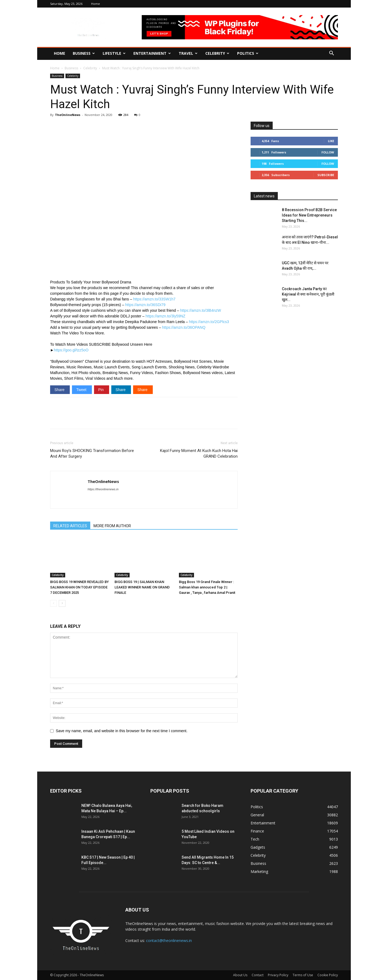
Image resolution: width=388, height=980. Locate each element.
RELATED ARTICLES (70, 526)
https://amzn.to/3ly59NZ (165, 316)
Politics (248, 53)
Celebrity (217, 53)
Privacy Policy (278, 975)
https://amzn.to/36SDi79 (145, 305)
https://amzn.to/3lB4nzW (200, 310)
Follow (328, 152)
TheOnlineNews (68, 115)
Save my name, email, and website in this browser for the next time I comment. (122, 731)
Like (331, 141)
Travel (188, 53)
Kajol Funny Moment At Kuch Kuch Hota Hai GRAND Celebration (199, 453)
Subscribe (326, 175)
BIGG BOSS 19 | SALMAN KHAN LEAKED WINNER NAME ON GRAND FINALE (142, 587)
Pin (102, 390)
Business (84, 53)
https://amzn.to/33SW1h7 (154, 299)
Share (60, 390)
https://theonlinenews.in (103, 489)
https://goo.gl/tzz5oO (71, 350)
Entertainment (152, 53)
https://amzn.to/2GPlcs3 (209, 322)
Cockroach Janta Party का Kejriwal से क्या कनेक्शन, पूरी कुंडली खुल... (308, 294)
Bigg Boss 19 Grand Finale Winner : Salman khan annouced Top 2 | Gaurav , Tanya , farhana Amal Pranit (207, 587)
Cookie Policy (328, 975)
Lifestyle (114, 53)
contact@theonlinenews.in (169, 940)
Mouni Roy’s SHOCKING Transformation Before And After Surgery (92, 453)
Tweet (82, 390)
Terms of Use (303, 975)
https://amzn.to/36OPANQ (184, 327)
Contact (258, 975)
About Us (240, 975)
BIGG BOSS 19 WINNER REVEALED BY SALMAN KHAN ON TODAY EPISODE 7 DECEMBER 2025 (79, 587)
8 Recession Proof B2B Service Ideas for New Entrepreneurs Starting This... (309, 215)
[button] (331, 54)
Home (96, 4)
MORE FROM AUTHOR (112, 526)
